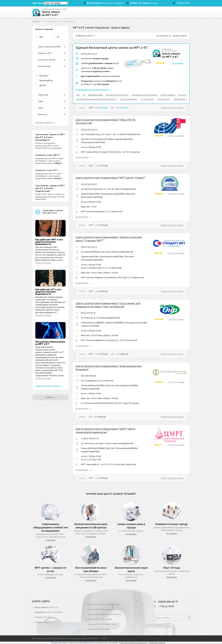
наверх (50, 397)
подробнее (83, 158)
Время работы (44, 80)
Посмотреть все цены (172, 108)
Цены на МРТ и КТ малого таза (102, 624)
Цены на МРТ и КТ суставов (100, 609)
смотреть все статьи (48, 386)
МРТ (39, 37)
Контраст (42, 76)
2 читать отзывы (176, 136)
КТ (56, 37)
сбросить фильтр (45, 123)
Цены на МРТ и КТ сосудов (100, 619)
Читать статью (43, 263)
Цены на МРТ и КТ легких (99, 629)
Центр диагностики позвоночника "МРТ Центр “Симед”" (111, 178)
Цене (176, 36)
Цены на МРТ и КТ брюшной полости (104, 614)
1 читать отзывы (176, 319)
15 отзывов (177, 63)
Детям (40, 85)
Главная (36, 22)
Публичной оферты (157, 643)
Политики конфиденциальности (133, 643)
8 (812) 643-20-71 (89, 54)
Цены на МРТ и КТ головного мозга (104, 604)
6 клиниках (57, 148)
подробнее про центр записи (93, 90)
